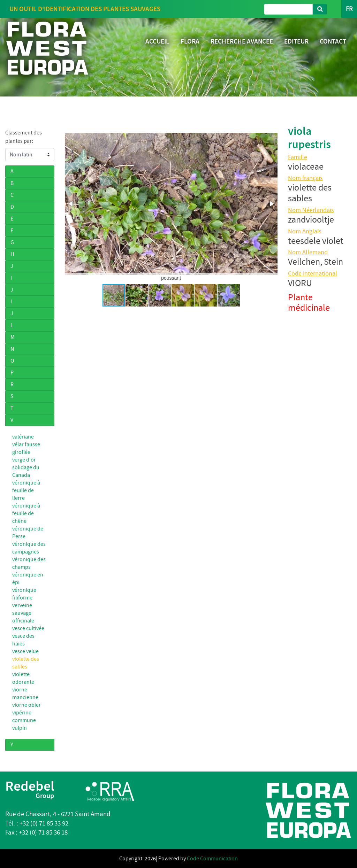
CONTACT (333, 41)
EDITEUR (296, 41)
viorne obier (26, 705)
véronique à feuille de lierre (27, 490)
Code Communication (212, 859)
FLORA (190, 41)
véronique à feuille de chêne (26, 513)
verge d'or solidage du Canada (26, 467)
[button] (71, 204)
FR (349, 9)
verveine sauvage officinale (23, 613)
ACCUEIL (157, 41)
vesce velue (25, 651)
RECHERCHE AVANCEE (242, 41)
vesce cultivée (28, 628)
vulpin (20, 728)
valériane (23, 437)
